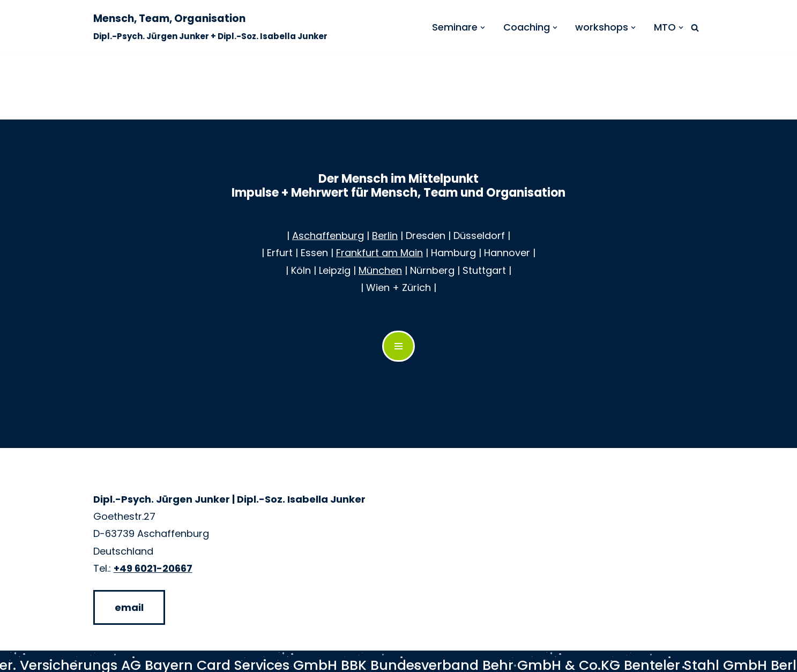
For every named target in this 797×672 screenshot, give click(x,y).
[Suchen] (695, 28)
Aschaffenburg (328, 236)
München (380, 270)
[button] (483, 28)
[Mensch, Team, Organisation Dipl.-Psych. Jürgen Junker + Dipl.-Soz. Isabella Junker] (210, 28)
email (129, 607)
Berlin (385, 236)
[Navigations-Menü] (398, 346)
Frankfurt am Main (379, 253)
